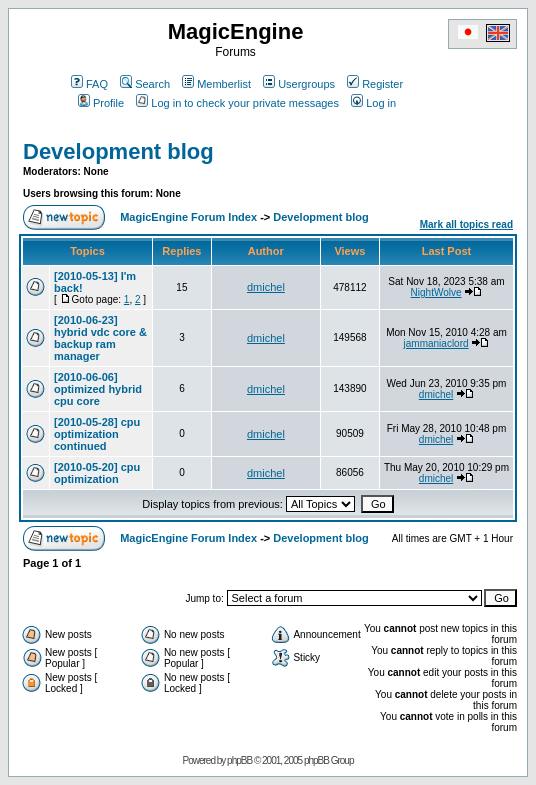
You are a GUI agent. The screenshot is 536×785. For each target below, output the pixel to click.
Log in (373, 103)
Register (375, 84)
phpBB (239, 760)
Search (145, 84)
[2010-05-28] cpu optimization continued (97, 434)
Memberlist (216, 84)
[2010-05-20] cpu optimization (97, 473)
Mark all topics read (466, 224)
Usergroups (299, 84)
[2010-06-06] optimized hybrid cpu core (98, 389)
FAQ (89, 84)
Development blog (118, 151)
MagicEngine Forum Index (188, 217)
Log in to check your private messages (237, 103)
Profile (101, 103)
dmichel (266, 287)
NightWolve (436, 292)
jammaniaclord (436, 343)
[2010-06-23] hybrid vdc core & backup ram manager (100, 338)
